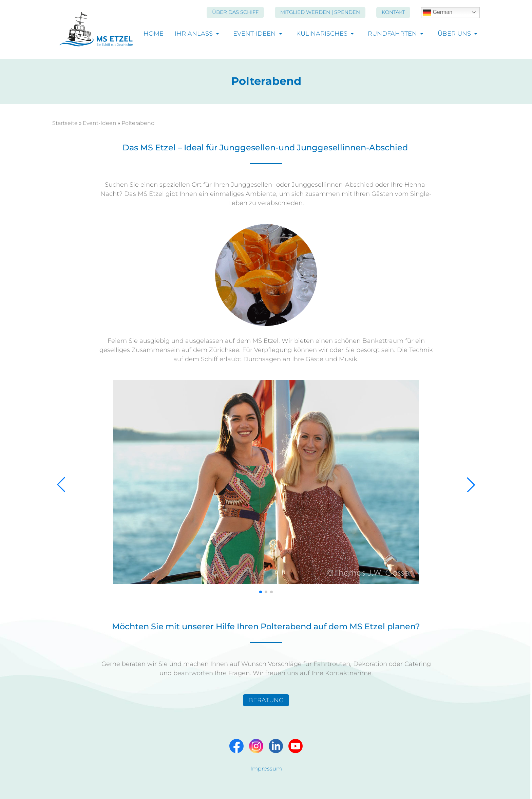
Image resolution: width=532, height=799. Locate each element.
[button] (61, 485)
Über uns (454, 34)
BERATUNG (266, 700)
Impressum (266, 769)
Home (154, 34)
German (438, 13)
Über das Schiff (235, 12)
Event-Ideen (254, 34)
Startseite (65, 123)
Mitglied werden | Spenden (320, 12)
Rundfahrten (392, 34)
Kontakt (393, 12)
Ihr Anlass (194, 34)
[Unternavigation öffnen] (218, 34)
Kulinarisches (322, 34)
